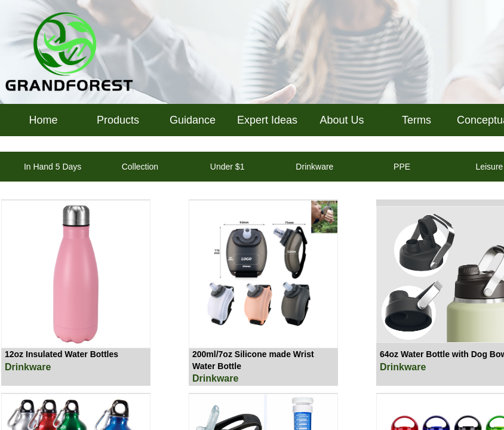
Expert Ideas (267, 120)
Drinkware (28, 367)
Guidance (193, 120)
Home (43, 120)
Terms (417, 120)
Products (118, 120)
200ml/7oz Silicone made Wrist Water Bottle (253, 360)
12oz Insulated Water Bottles (62, 354)
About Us (342, 120)
